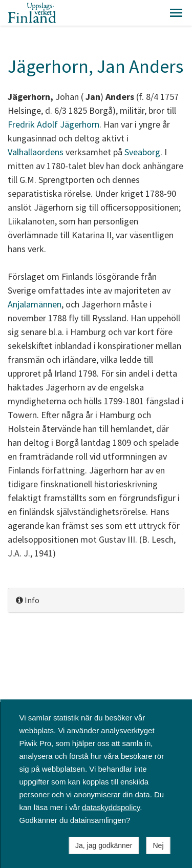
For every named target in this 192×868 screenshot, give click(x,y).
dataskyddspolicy (111, 807)
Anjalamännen (35, 304)
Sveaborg (142, 152)
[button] (176, 13)
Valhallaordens (36, 152)
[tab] (96, 600)
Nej (158, 845)
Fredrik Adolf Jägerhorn (54, 124)
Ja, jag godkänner (104, 845)
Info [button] (28, 600)
